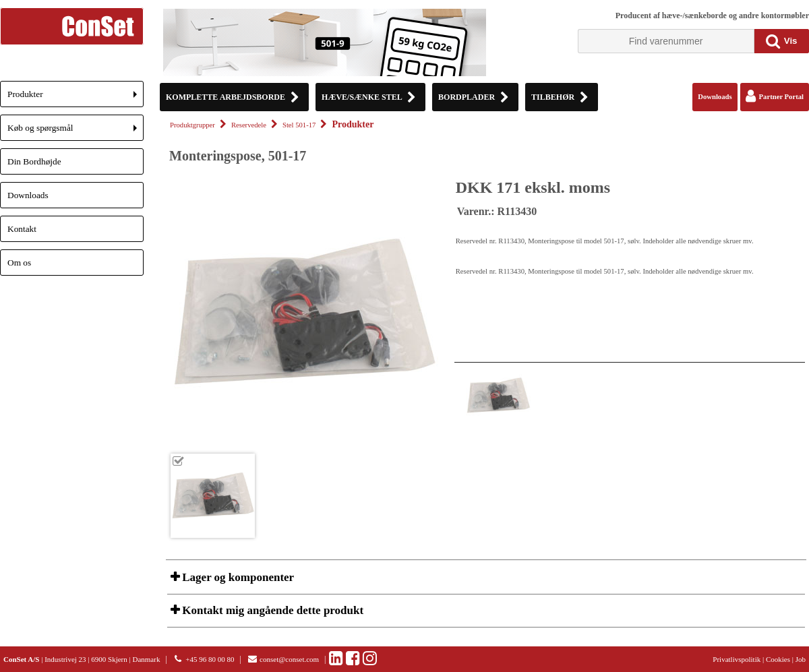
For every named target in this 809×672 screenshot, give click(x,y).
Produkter (76, 98)
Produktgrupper (192, 125)
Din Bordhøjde (34, 161)
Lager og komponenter (237, 577)
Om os (19, 263)
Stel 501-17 (299, 125)
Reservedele (249, 125)
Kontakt (22, 229)
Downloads (28, 195)
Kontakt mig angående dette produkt (271, 610)
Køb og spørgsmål (76, 132)
